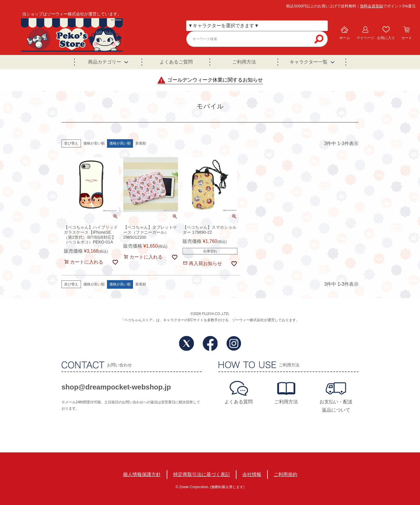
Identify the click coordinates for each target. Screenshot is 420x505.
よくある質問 (239, 402)
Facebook (210, 343)
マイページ (365, 38)
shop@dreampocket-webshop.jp (116, 387)
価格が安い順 (94, 143)
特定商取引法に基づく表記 (202, 474)
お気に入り (386, 38)
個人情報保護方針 (142, 474)
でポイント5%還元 (388, 6)
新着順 (141, 143)
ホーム (345, 38)
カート (407, 38)
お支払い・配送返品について (336, 406)
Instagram (234, 343)
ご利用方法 (244, 62)
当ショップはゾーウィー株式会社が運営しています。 (72, 14)
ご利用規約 (286, 474)
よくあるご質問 (176, 62)
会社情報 (252, 474)
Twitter (187, 343)
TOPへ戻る (392, 462)
